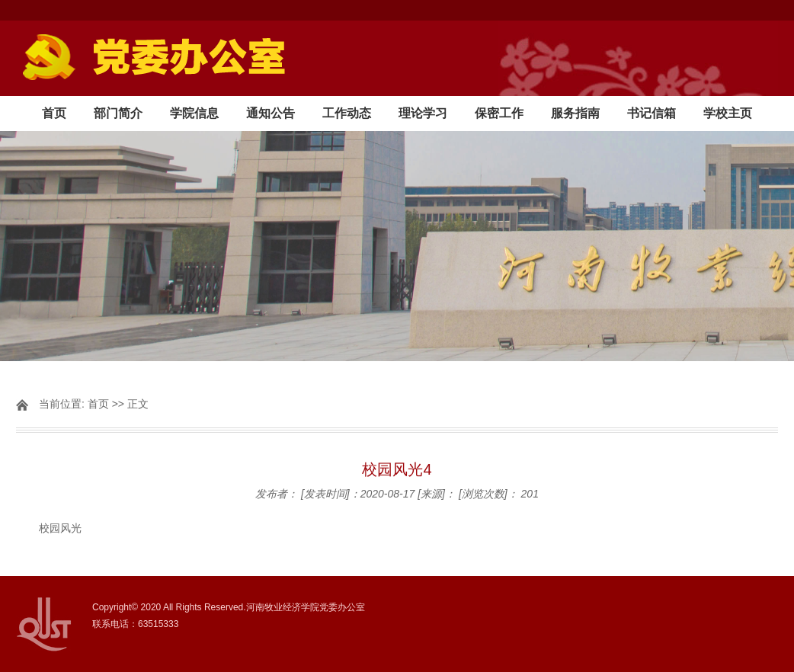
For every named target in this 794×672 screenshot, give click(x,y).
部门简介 (118, 113)
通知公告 (271, 113)
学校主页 (728, 113)
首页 (54, 113)
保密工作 (499, 113)
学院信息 (194, 113)
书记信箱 (652, 113)
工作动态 (347, 113)
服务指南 (575, 113)
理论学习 (423, 113)
